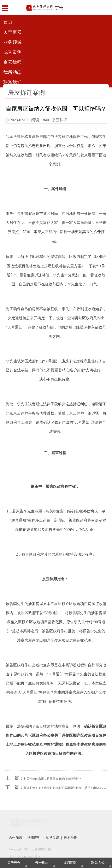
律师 (24, 413)
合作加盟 (16, 838)
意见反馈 (52, 838)
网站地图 (71, 838)
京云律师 (77, 413)
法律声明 (34, 838)
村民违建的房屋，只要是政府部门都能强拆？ (53, 779)
